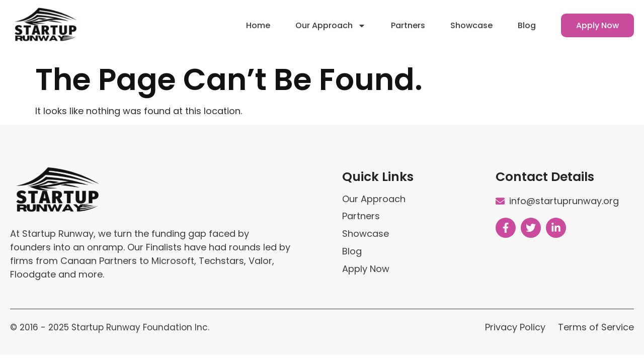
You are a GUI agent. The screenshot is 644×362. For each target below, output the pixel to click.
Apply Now (597, 21)
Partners (408, 21)
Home (258, 21)
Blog (527, 21)
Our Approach (331, 22)
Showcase (471, 21)
